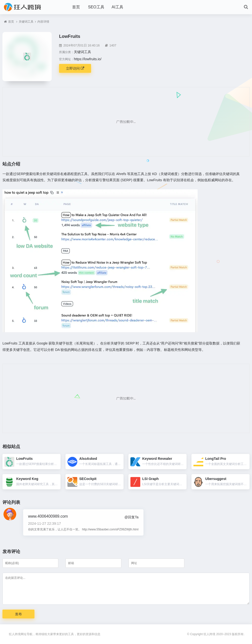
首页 (76, 7)
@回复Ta (132, 517)
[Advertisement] (126, 122)
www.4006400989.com (48, 516)
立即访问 (75, 68)
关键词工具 (26, 22)
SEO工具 (96, 7)
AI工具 (118, 7)
